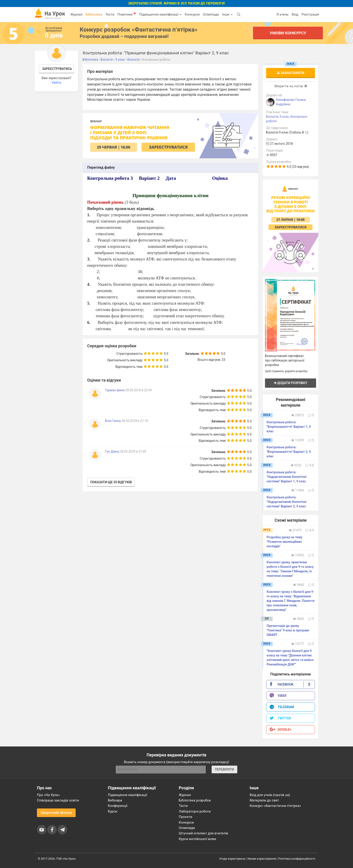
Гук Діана (112, 451)
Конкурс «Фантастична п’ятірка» (275, 806)
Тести (110, 14)
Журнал (76, 14)
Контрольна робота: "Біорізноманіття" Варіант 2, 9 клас (289, 452)
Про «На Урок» (48, 795)
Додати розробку (291, 383)
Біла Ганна (113, 421)
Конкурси (192, 14)
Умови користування (262, 859)
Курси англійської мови (197, 839)
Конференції (118, 806)
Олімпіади (187, 828)
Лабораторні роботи (195, 811)
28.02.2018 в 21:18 (135, 421)
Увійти (56, 83)
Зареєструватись (57, 69)
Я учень (282, 14)
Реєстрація (310, 14)
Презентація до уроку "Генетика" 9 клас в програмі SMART (288, 630)
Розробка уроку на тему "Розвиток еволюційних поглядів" (284, 542)
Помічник (127, 14)
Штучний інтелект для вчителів (203, 833)
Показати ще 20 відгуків (111, 482)
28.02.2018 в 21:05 (133, 451)
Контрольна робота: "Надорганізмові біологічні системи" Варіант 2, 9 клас (286, 502)
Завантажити (291, 73)
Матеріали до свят (264, 800)
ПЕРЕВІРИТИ (224, 769)
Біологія (272, 117)
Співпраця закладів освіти (58, 800)
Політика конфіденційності (297, 859)
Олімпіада (211, 14)
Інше (227, 14)
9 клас (284, 117)
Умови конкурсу (288, 33)
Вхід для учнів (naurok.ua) (270, 795)
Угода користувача (232, 859)
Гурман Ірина (115, 390)
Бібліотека (94, 14)
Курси (112, 811)
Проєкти (186, 817)
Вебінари (115, 800)
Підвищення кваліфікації (160, 14)
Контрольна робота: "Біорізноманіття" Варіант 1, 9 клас (289, 427)
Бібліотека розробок (195, 800)
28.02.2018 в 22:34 (139, 390)
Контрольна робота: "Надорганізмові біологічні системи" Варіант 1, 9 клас (286, 477)
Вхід (295, 14)
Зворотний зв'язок (56, 813)
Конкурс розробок (139, 30)
